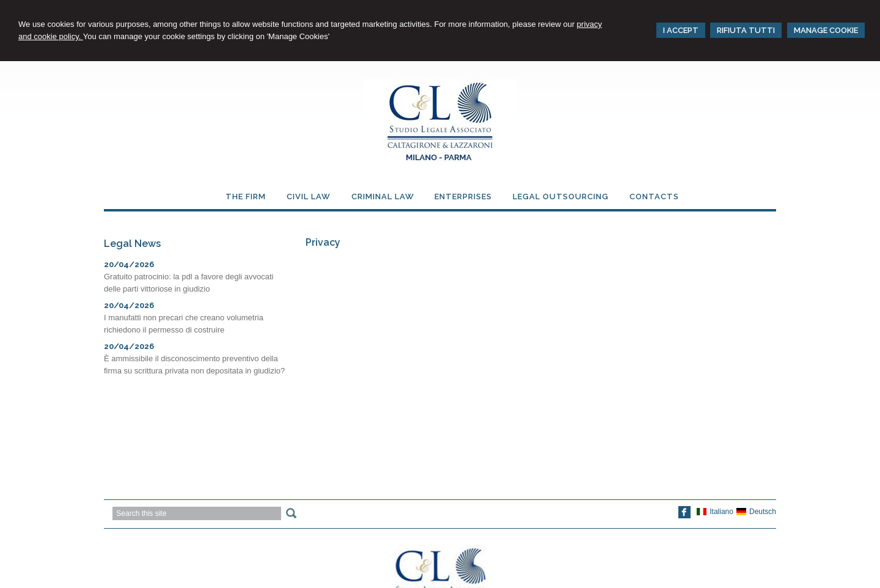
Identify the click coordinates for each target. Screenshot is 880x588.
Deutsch (756, 512)
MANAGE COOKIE (826, 30)
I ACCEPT (681, 30)
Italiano (715, 512)
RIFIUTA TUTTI (746, 30)
